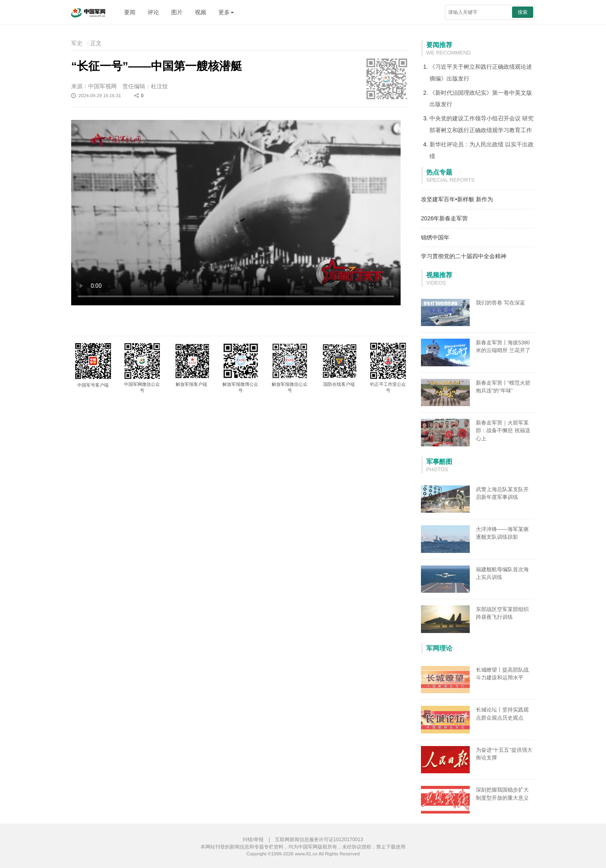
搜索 (523, 12)
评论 (153, 12)
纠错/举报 (253, 840)
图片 (177, 12)
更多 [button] (226, 12)
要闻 (130, 12)
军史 (77, 43)
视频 (201, 12)
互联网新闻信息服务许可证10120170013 (319, 840)
